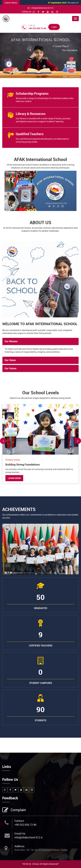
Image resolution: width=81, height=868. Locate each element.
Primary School (13, 460)
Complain (18, 810)
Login (54, 27)
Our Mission (11, 341)
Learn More (14, 478)
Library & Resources (31, 114)
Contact (19, 821)
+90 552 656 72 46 (25, 825)
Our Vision (10, 360)
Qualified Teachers (30, 134)
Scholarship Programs (32, 93)
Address (19, 846)
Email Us (20, 833)
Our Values (11, 368)
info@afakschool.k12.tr (41, 8)
